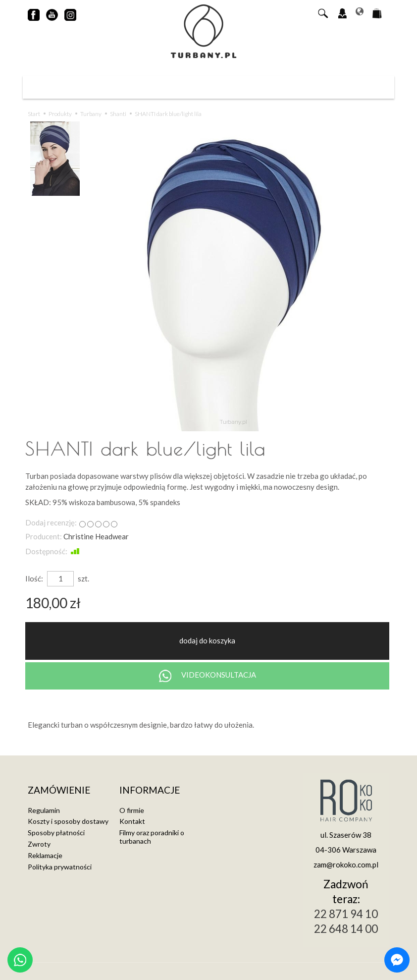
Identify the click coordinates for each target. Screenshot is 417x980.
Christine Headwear (96, 536)
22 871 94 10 (346, 914)
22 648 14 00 (346, 929)
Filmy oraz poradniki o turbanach (152, 837)
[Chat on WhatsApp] (20, 960)
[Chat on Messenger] (397, 960)
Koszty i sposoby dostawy (68, 821)
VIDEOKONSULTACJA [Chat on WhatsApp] (208, 676)
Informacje (150, 790)
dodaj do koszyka (207, 640)
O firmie (132, 810)
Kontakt (132, 821)
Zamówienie (59, 790)
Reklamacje (45, 855)
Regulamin (44, 810)
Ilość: (34, 578)
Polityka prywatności (60, 867)
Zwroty (39, 844)
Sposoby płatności (56, 833)
